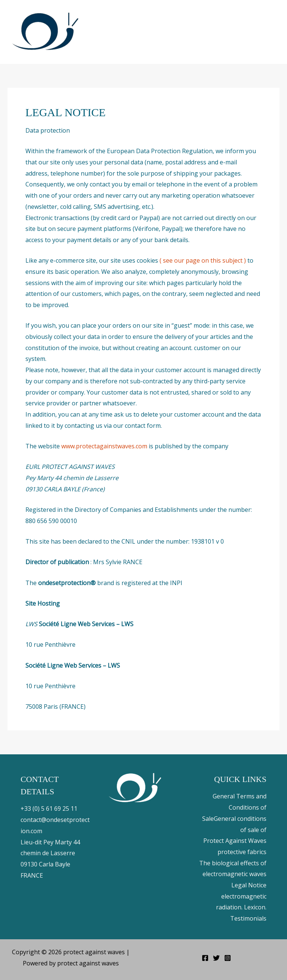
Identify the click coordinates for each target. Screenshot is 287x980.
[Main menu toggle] (272, 32)
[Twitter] (216, 958)
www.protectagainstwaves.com (104, 446)
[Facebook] (205, 958)
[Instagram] (228, 958)
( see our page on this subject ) (203, 260)
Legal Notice (249, 885)
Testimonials (248, 918)
